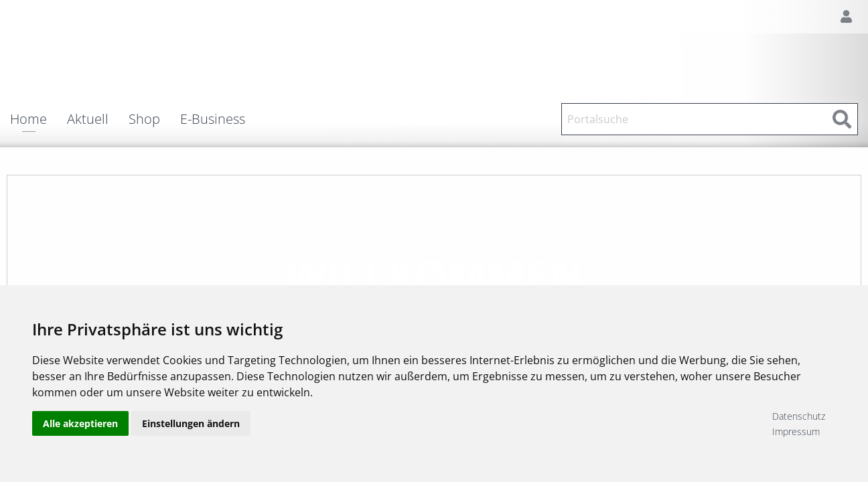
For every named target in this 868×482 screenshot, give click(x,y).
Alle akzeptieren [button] (80, 423)
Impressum (796, 431)
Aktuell (88, 119)
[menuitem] (39, 119)
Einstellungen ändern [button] (191, 423)
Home (28, 120)
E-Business (213, 119)
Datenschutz (799, 416)
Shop (144, 119)
